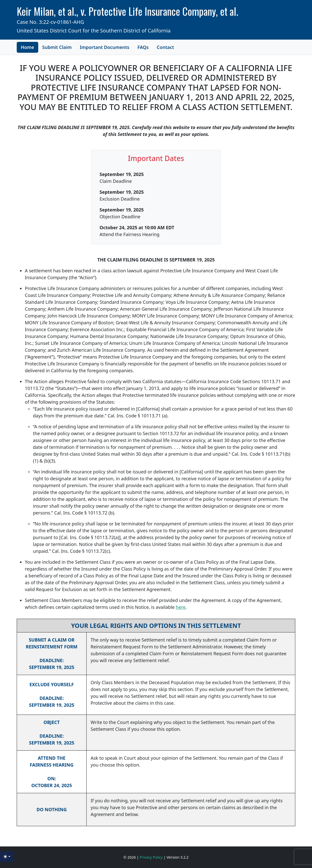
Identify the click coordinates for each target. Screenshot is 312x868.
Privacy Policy (152, 857)
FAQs (143, 47)
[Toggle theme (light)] (7, 857)
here (181, 607)
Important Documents (105, 47)
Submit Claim (57, 47)
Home (27, 47)
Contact (165, 47)
